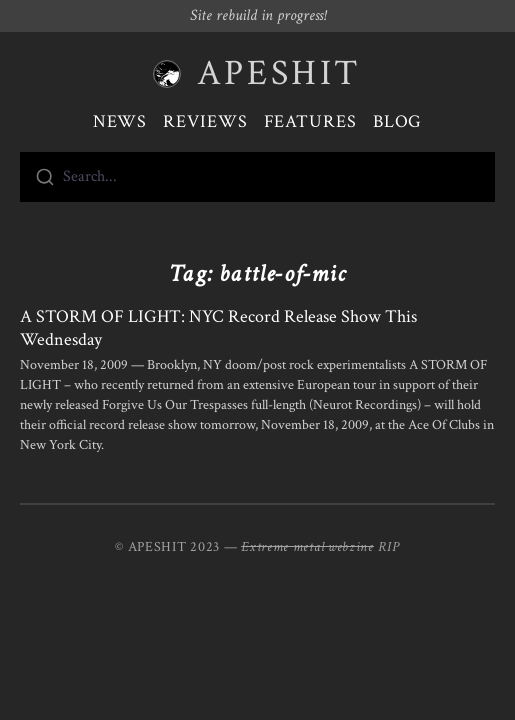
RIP (389, 547)
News (120, 121)
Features (310, 121)
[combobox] (257, 177)
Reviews (205, 121)
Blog (398, 121)
